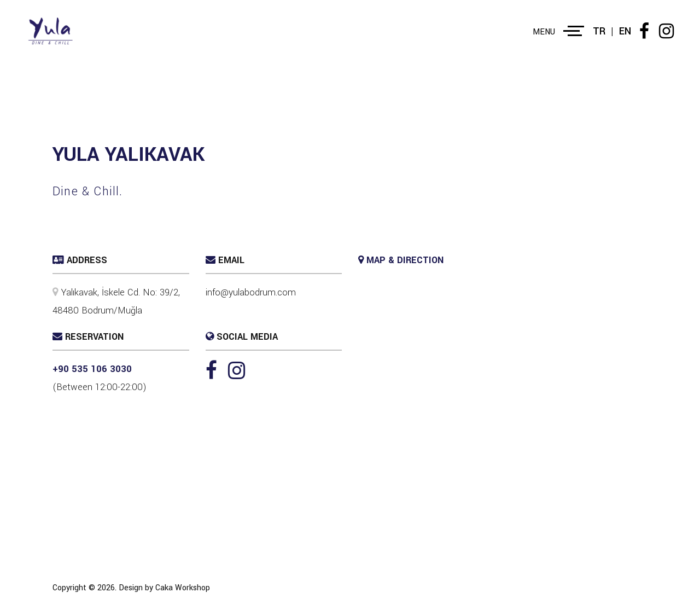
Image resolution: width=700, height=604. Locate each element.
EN (625, 31)
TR (599, 31)
